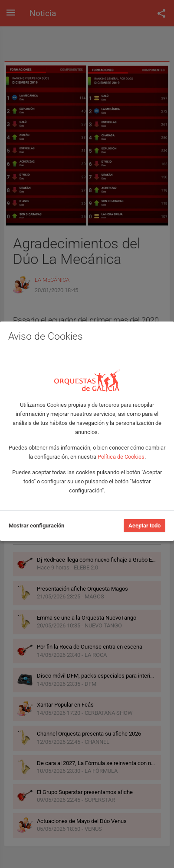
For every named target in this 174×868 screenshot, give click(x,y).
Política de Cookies (121, 457)
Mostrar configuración (36, 526)
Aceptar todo (144, 526)
